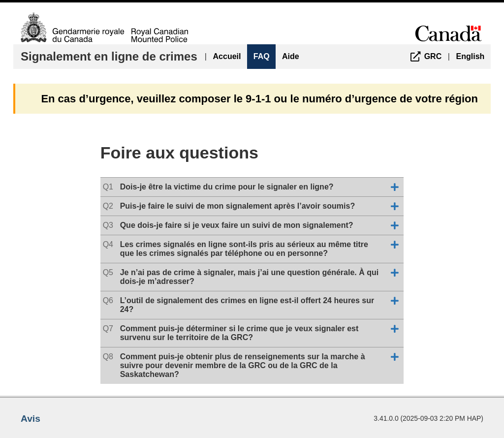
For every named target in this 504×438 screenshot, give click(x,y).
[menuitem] (424, 57)
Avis (31, 419)
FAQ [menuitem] (262, 56)
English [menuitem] (471, 56)
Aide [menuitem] (291, 56)
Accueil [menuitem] (227, 56)
